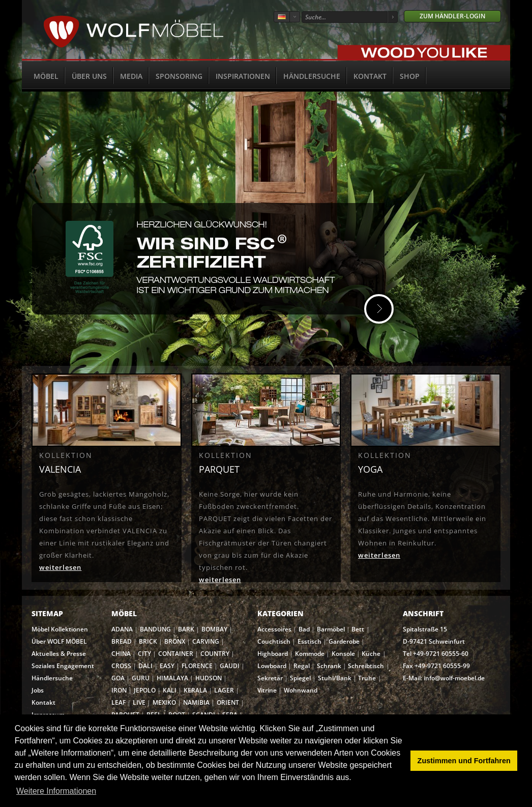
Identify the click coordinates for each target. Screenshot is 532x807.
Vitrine (267, 690)
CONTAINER (176, 654)
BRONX (175, 641)
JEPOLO (145, 690)
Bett (358, 629)
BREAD (122, 641)
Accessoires (274, 629)
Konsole (343, 654)
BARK (186, 629)
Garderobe (344, 641)
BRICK (148, 641)
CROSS (121, 666)
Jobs (38, 690)
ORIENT (228, 702)
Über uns (89, 76)
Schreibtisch (366, 666)
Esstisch (309, 641)
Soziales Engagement (63, 666)
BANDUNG (155, 629)
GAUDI (230, 666)
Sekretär (270, 678)
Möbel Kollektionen (60, 629)
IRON (119, 690)
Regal (302, 666)
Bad (304, 629)
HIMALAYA (172, 678)
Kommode (310, 654)
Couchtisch (274, 641)
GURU (141, 678)
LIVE (139, 702)
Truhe (367, 678)
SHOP (410, 76)
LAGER (224, 690)
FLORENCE (197, 666)
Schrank (329, 666)
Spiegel (300, 678)
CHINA (121, 654)
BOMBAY (214, 629)
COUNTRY (215, 654)
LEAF (119, 702)
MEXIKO (164, 702)
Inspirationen (243, 76)
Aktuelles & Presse (59, 654)
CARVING (206, 641)
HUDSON (209, 678)
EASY (167, 666)
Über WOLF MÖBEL (59, 641)
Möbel (46, 76)
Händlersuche (312, 76)
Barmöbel (331, 629)
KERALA (195, 690)
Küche (371, 654)
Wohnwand (301, 690)
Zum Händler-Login (452, 16)
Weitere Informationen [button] (56, 791)
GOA (118, 678)
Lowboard (272, 666)
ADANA (122, 629)
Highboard (273, 654)
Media (131, 76)
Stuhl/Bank (335, 678)
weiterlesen (60, 567)
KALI (170, 690)
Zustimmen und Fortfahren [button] (464, 761)
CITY (144, 654)
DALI (145, 666)
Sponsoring (179, 76)
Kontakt (370, 76)
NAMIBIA (196, 702)
